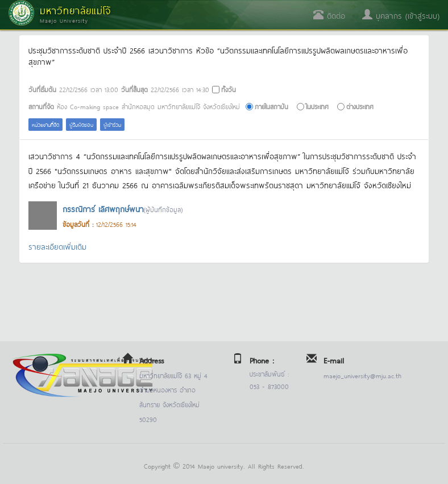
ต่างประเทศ (360, 106)
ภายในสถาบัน (271, 106)
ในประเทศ (317, 106)
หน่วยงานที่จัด (45, 124)
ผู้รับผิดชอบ (81, 124)
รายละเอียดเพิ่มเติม (57, 246)
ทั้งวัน (229, 89)
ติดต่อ (329, 15)
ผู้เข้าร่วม (112, 124)
